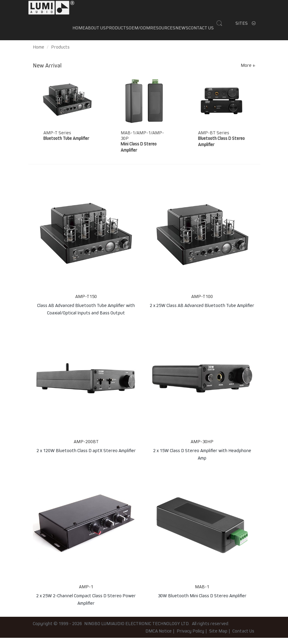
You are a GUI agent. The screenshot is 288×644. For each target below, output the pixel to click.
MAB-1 (202, 593)
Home (79, 31)
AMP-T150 (86, 303)
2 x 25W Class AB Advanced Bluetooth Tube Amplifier (202, 312)
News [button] (182, 31)
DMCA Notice (159, 637)
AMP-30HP (202, 448)
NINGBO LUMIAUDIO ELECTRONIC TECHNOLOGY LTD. (137, 630)
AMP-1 (86, 593)
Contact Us (201, 31)
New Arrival (47, 72)
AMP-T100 (202, 303)
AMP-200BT (86, 448)
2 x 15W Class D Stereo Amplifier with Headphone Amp (202, 460)
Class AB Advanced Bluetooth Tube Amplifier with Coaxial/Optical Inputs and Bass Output (86, 315)
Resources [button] (163, 31)
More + (248, 71)
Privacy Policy (190, 637)
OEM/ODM (139, 31)
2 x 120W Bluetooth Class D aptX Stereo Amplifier (86, 457)
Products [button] (117, 31)
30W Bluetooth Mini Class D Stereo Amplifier (202, 602)
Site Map (218, 637)
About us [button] (95, 31)
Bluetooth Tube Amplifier (66, 145)
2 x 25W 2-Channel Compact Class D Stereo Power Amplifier (86, 605)
